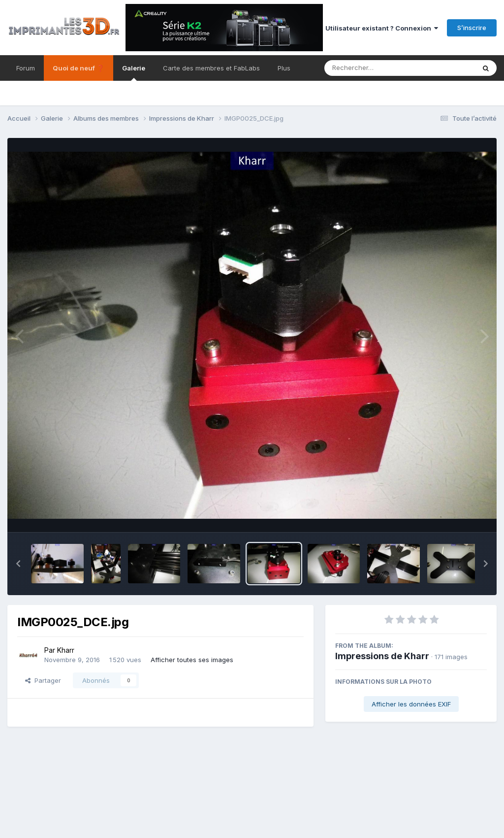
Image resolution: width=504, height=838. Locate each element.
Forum (26, 68)
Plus (284, 68)
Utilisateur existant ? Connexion (382, 28)
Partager (43, 680)
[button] (18, 564)
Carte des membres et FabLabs (211, 68)
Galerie (134, 72)
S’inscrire (472, 28)
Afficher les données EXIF (411, 704)
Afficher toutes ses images (192, 660)
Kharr (66, 650)
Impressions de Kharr (382, 656)
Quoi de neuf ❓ (79, 68)
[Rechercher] (371, 68)
